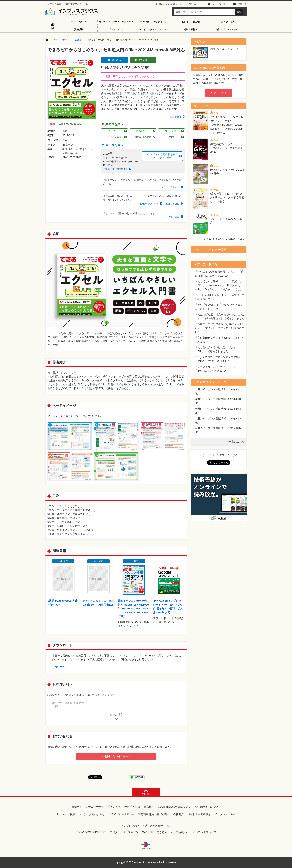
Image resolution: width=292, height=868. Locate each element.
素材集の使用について (207, 807)
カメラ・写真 (228, 22)
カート (197, 4)
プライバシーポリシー (121, 814)
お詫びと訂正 (173, 204)
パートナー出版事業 (199, 814)
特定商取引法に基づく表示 (154, 814)
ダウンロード (145, 60)
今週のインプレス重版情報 (210, 389)
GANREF (147, 832)
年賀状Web (183, 832)
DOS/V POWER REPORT (91, 832)
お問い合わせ (97, 814)
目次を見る (176, 117)
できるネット (164, 832)
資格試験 (79, 29)
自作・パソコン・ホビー (228, 29)
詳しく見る (220, 93)
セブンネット (172, 131)
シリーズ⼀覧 (219, 4)
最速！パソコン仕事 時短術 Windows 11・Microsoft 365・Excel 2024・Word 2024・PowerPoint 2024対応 (133, 609)
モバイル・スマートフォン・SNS (116, 22)
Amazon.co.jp (115, 131)
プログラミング (116, 29)
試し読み (116, 60)
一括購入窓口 (173, 217)
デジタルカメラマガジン (124, 832)
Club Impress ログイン (171, 4)
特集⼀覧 (242, 4)
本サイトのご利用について (70, 814)
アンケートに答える (169, 187)
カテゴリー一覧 (95, 807)
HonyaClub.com (143, 137)
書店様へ (149, 807)
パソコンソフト (79, 22)
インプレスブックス (205, 832)
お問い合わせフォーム (147, 204)
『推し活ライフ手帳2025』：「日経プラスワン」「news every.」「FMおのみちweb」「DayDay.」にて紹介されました (219, 285)
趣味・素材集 (191, 29)
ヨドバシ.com (115, 137)
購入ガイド (114, 807)
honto (172, 137)
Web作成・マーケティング (153, 22)
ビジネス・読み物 (191, 22)
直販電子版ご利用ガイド (115, 169)
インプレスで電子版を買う (162, 156)
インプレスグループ (226, 814)
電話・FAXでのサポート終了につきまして (130, 76)
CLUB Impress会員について (174, 807)
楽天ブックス (143, 131)
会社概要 (178, 814)
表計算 (78, 40)
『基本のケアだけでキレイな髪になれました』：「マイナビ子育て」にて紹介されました (220, 328)
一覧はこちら (237, 442)
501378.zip (62, 667)
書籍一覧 (77, 807)
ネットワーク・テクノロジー (153, 29)
